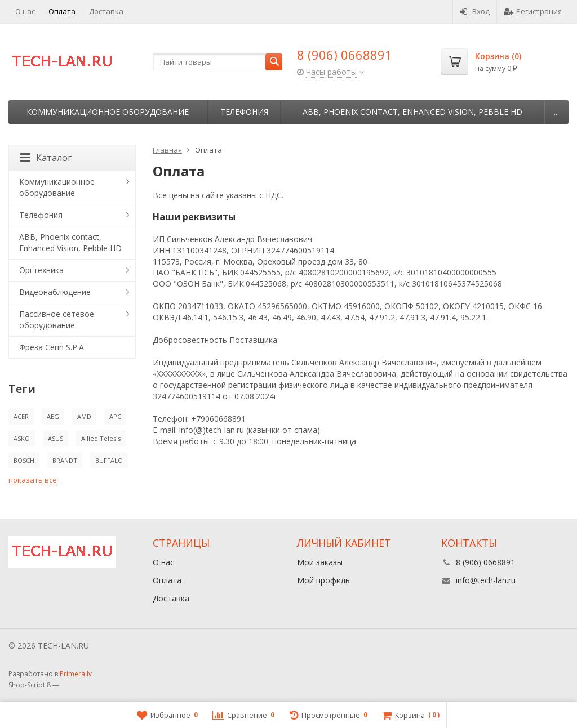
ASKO (22, 438)
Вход (475, 11)
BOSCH (24, 460)
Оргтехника (41, 270)
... (556, 112)
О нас (25, 11)
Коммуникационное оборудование (108, 112)
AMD (84, 416)
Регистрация (533, 11)
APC (115, 416)
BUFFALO (109, 460)
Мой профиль (323, 580)
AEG (53, 416)
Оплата (62, 11)
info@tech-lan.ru (486, 580)
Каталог (46, 158)
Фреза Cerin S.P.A (52, 347)
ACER (21, 416)
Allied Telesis (101, 438)
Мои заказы (320, 562)
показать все (33, 480)
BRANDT (65, 460)
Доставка (106, 11)
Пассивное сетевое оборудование (57, 320)
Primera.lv (76, 674)
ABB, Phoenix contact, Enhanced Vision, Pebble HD (412, 112)
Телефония (244, 112)
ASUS (56, 438)
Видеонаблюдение (55, 292)
